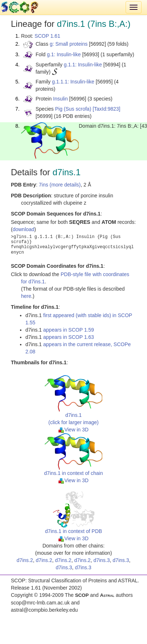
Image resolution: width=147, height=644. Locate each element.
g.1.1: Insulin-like (83, 65)
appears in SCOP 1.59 (69, 330)
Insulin (60, 99)
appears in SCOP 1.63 (69, 337)
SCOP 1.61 (47, 36)
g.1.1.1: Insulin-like (73, 82)
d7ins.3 (101, 560)
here (26, 296)
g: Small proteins (69, 44)
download (24, 229)
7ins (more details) (60, 185)
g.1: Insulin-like (64, 54)
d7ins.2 (25, 560)
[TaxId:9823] (106, 109)
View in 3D (73, 430)
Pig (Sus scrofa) (73, 109)
